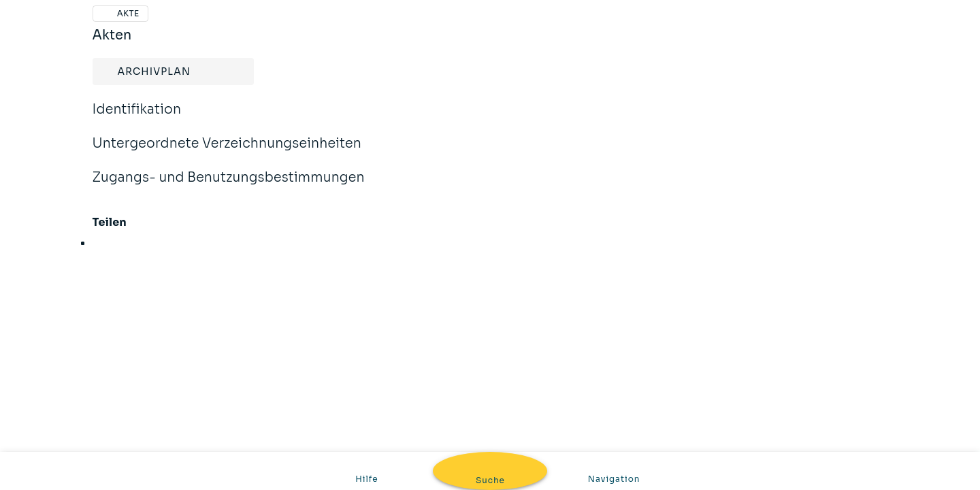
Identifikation (137, 118)
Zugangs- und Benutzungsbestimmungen (229, 186)
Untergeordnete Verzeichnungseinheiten (227, 152)
